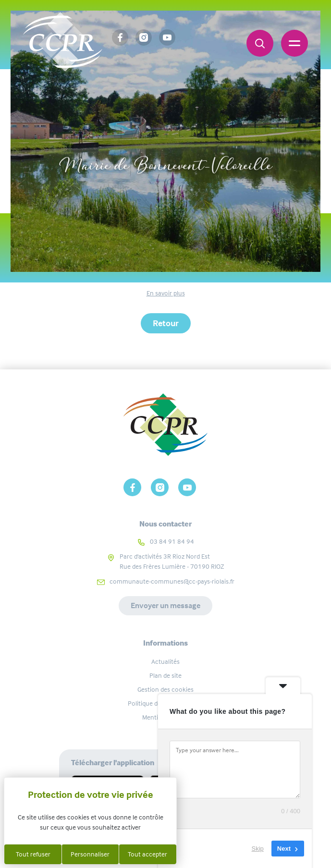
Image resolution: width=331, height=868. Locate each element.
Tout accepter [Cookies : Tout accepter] (147, 854)
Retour (166, 323)
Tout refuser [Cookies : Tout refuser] (33, 854)
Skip (258, 849)
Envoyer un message (165, 605)
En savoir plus (166, 293)
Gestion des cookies (165, 689)
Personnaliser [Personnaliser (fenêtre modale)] (90, 854)
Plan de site (165, 675)
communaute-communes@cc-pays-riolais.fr (172, 581)
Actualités (165, 661)
